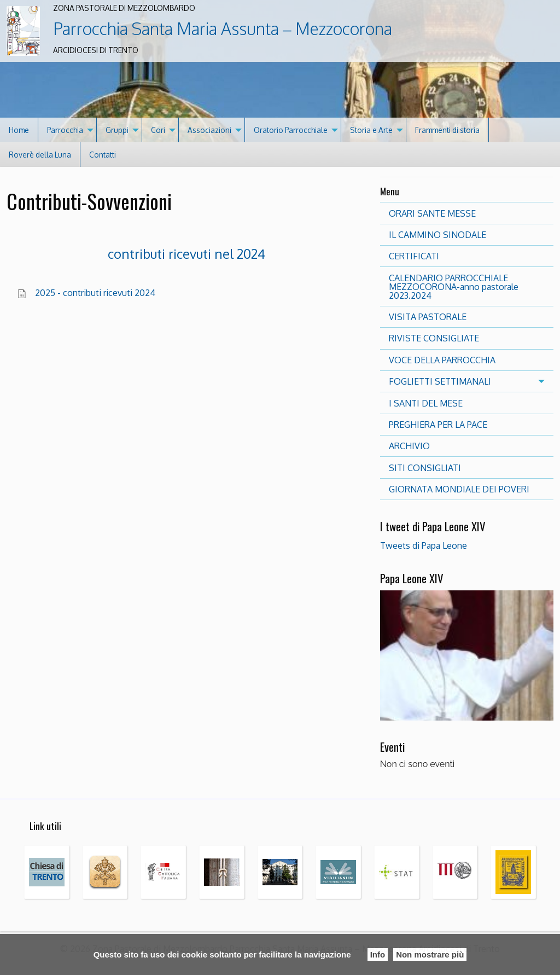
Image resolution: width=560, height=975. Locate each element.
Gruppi (117, 130)
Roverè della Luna (40, 155)
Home (19, 130)
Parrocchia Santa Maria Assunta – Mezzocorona (222, 28)
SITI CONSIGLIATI (425, 468)
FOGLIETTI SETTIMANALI (440, 381)
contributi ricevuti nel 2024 (186, 254)
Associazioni (209, 130)
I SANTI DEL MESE (426, 403)
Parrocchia (65, 130)
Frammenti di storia (447, 130)
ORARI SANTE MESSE (432, 213)
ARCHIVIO (409, 446)
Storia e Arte (371, 130)
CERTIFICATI (414, 256)
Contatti (103, 155)
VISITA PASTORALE (428, 317)
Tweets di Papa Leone (424, 545)
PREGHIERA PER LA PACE (438, 425)
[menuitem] (19, 130)
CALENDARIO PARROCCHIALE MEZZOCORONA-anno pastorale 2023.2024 (454, 287)
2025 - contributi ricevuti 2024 (95, 293)
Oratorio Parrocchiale (291, 130)
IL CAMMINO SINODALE (437, 235)
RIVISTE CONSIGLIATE (434, 338)
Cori (158, 130)
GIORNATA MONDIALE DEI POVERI (459, 489)
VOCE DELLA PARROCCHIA (442, 360)
